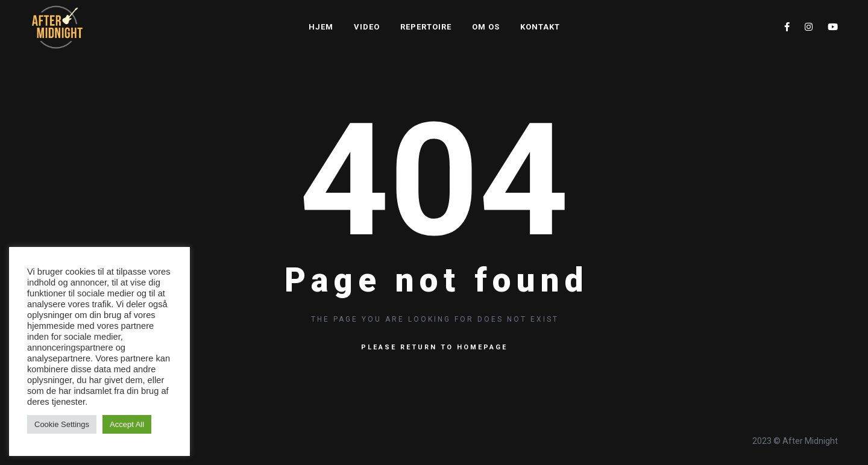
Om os (486, 27)
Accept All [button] (127, 424)
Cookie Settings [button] (62, 424)
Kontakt (540, 27)
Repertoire (426, 27)
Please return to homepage (434, 347)
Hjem (321, 27)
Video (367, 27)
